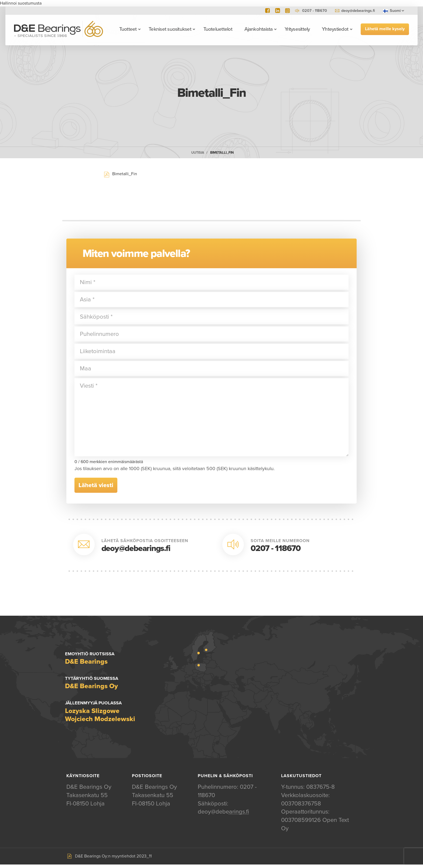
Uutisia (198, 153)
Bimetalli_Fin (222, 153)
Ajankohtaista (258, 29)
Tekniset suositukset (170, 29)
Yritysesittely (297, 29)
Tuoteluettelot (218, 29)
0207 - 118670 (276, 548)
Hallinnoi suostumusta (21, 3)
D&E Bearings (59, 29)
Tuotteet (128, 29)
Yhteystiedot (335, 29)
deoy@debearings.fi (358, 11)
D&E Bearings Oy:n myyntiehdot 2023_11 (113, 860)
